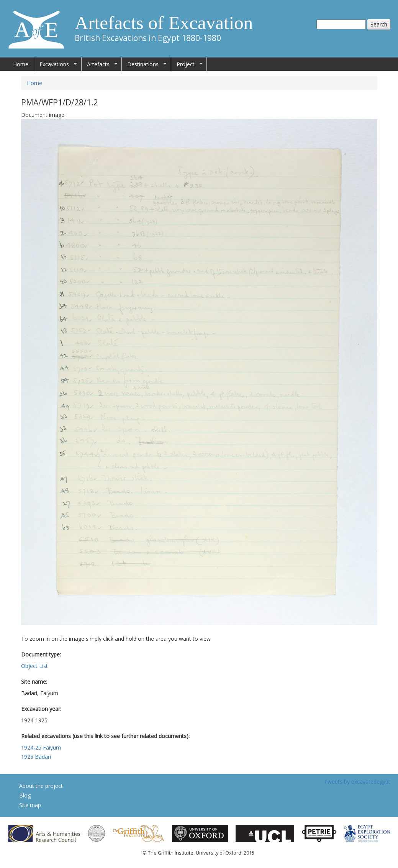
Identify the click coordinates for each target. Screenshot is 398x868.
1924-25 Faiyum (41, 747)
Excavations (56, 64)
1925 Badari (36, 757)
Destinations (144, 64)
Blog (25, 795)
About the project (41, 786)
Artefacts (100, 64)
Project (187, 64)
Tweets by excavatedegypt (357, 782)
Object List (34, 666)
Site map (30, 805)
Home (21, 64)
